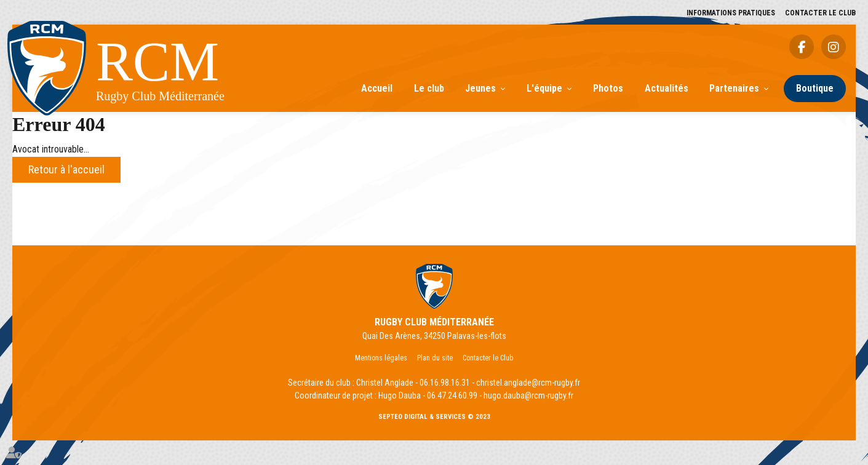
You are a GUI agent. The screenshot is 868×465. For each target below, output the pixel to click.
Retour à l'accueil (66, 169)
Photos (608, 88)
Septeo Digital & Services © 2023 (434, 417)
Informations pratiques (731, 13)
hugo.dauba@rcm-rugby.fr (528, 395)
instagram (834, 47)
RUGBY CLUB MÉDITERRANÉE (434, 322)
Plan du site (435, 358)
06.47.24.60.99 (452, 395)
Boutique (815, 88)
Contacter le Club (820, 13)
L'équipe (544, 88)
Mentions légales (381, 358)
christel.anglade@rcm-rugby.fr (528, 383)
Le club (429, 88)
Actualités (667, 88)
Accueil (377, 88)
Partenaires (734, 88)
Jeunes (480, 88)
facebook (802, 47)
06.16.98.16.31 (445, 383)
